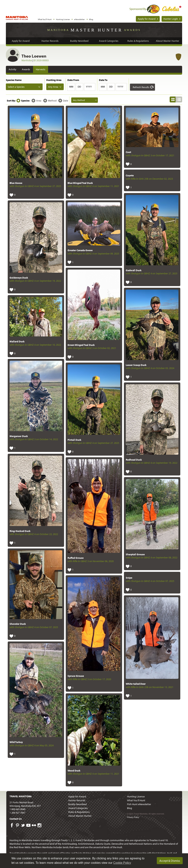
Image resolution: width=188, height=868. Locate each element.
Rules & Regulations (138, 41)
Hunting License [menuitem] (136, 796)
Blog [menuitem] (130, 808)
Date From (73, 80)
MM (71, 87)
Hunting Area (54, 80)
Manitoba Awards (94, 30)
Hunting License (63, 19)
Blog (91, 19)
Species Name (14, 80)
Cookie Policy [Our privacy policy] (122, 863)
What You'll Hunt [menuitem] (136, 800)
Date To (103, 80)
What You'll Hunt (45, 19)
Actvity (12, 69)
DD (79, 87)
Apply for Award (147, 19)
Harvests (41, 69)
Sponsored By (138, 9)
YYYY (89, 87)
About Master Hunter (168, 41)
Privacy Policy (133, 817)
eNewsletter (79, 19)
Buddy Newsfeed (79, 41)
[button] (142, 87)
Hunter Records (50, 41)
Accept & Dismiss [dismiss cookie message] (170, 861)
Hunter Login (171, 19)
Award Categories (109, 41)
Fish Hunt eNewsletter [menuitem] (139, 804)
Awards (26, 69)
